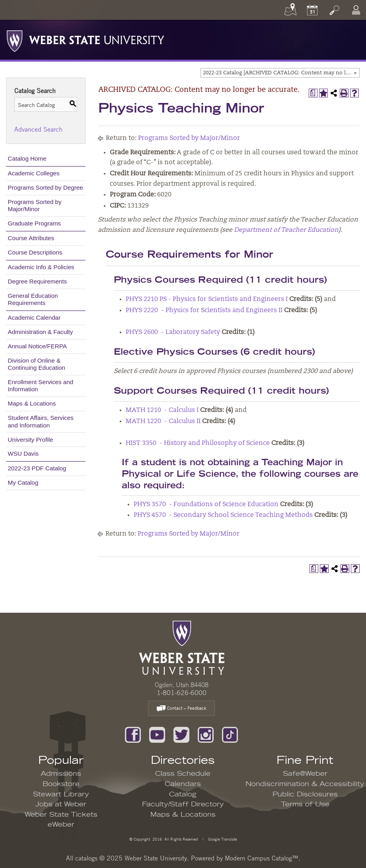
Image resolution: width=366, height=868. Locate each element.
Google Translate (222, 839)
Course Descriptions (35, 252)
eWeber (61, 825)
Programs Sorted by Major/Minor (35, 205)
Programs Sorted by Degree (46, 187)
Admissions (61, 774)
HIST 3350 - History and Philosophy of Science (198, 443)
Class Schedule (183, 774)
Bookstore (61, 784)
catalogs (86, 858)
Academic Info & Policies (41, 267)
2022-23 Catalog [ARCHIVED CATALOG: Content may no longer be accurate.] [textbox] (281, 73)
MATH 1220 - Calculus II (163, 421)
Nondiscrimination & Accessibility (305, 784)
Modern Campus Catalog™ (262, 858)
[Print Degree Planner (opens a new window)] (313, 93)
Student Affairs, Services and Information (41, 421)
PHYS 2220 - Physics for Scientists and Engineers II (204, 311)
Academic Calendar (34, 317)
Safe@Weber (305, 774)
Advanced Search (38, 129)
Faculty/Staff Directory (183, 804)
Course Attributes (31, 238)
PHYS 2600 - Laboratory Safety (173, 332)
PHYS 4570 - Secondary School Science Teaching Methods (223, 515)
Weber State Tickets (61, 815)
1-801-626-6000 (182, 693)
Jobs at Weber (61, 804)
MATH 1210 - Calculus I (162, 410)
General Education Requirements (33, 299)
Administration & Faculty (41, 332)
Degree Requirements (38, 281)
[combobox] (280, 73)
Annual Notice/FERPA (37, 346)
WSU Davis (23, 453)
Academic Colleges (34, 173)
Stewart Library (61, 794)
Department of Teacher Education (286, 230)
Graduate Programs (34, 223)
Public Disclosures (305, 794)
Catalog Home (27, 158)
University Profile (31, 440)
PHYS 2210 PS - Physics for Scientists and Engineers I (207, 299)
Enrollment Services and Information (41, 385)
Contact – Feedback (181, 709)
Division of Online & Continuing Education (37, 364)
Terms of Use (305, 804)
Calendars (183, 784)
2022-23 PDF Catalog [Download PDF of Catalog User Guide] (37, 468)
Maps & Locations (32, 403)
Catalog (183, 794)
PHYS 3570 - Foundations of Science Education (206, 505)
